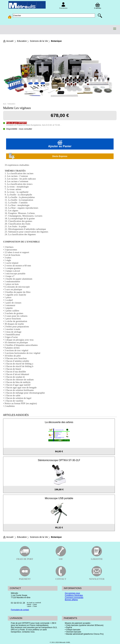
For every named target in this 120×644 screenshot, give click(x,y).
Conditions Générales (74, 595)
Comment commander (74, 598)
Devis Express (38, 156)
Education (22, 41)
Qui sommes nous (72, 593)
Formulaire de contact (20, 610)
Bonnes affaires (71, 600)
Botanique (56, 41)
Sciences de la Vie (39, 41)
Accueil (10, 41)
